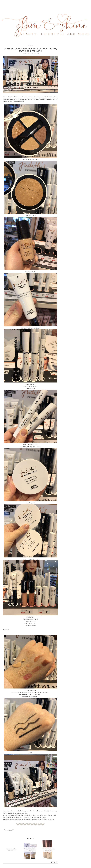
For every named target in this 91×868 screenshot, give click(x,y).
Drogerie (30, 46)
